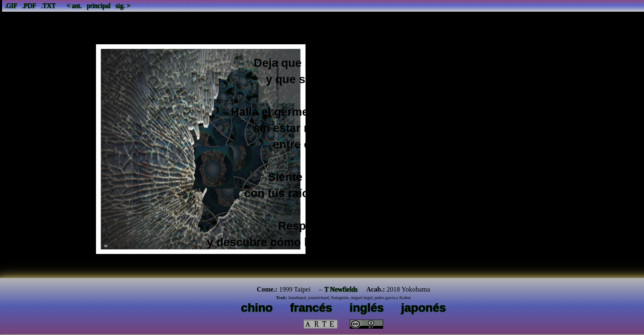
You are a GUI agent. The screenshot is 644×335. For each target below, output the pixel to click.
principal (99, 6)
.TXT (48, 6)
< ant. (74, 6)
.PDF (29, 6)
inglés (366, 307)
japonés (423, 307)
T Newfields (341, 289)
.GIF (11, 6)
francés (311, 307)
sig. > (123, 6)
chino (257, 307)
